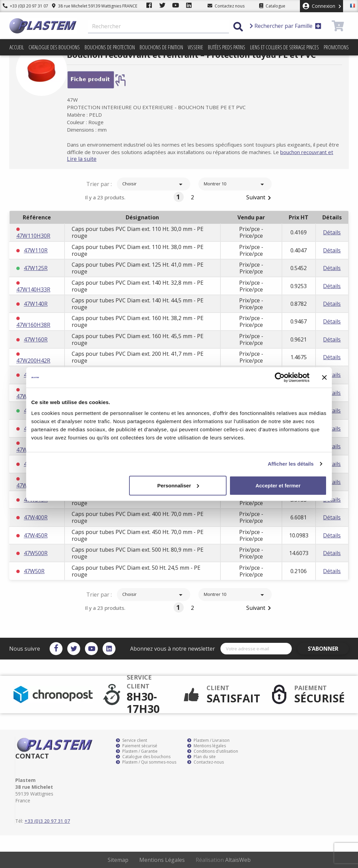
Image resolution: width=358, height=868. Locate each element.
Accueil (17, 47)
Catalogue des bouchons (54, 47)
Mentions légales (207, 746)
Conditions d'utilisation (213, 751)
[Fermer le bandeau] (324, 378)
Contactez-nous (205, 762)
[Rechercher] (158, 27)
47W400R (36, 517)
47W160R (36, 339)
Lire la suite (93, 159)
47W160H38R (33, 325)
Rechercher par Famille (285, 26)
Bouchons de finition (161, 47)
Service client (131, 740)
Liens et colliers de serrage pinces (284, 47)
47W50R (34, 571)
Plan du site (201, 757)
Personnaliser (178, 485)
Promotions (336, 47)
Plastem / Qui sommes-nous (146, 762)
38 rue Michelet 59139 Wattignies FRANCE (89, 6)
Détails (332, 232)
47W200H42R (33, 361)
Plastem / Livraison (208, 740)
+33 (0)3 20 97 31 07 (23, 6)
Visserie (195, 47)
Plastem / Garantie (137, 751)
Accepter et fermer (278, 485)
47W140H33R (33, 289)
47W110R (36, 250)
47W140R (36, 304)
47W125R (36, 268)
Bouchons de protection (110, 47)
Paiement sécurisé (137, 746)
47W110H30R (33, 236)
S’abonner (329, 649)
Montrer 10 (235, 184)
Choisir (154, 184)
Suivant (260, 198)
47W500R (36, 553)
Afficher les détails (291, 464)
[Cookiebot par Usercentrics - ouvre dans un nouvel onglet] (280, 378)
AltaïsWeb (238, 860)
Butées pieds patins (227, 47)
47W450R (36, 535)
